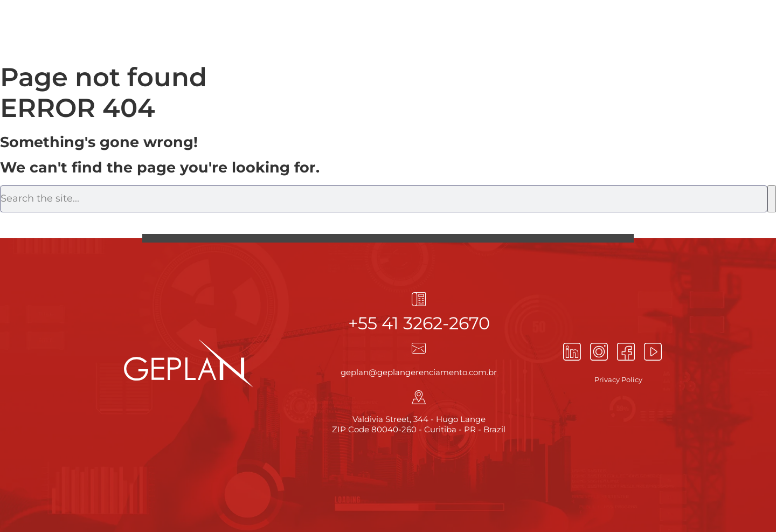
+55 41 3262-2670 (419, 323)
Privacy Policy (618, 379)
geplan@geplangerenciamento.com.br (419, 372)
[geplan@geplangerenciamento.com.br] (419, 348)
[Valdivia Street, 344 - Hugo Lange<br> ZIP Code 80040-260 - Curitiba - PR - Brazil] (419, 397)
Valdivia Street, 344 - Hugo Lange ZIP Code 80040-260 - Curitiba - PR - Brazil (419, 424)
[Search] (772, 199)
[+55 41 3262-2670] (419, 299)
